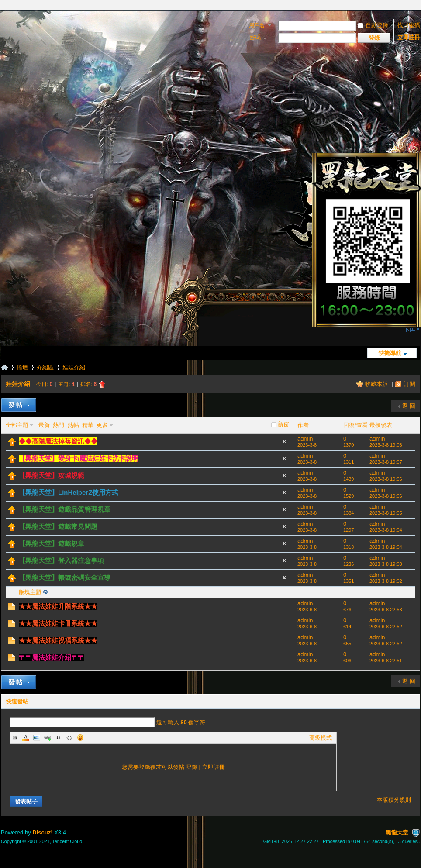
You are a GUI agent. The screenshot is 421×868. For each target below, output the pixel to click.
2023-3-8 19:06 (386, 479)
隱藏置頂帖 (284, 441)
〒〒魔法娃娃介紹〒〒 (52, 657)
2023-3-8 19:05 (386, 513)
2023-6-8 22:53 (386, 610)
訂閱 (410, 384)
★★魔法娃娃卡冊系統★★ (58, 623)
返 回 (409, 406)
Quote (59, 737)
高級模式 (321, 738)
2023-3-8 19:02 (386, 581)
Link (48, 737)
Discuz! (42, 832)
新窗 (283, 424)
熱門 (59, 425)
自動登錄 (373, 25)
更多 (102, 425)
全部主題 (17, 425)
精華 (88, 425)
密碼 (255, 37)
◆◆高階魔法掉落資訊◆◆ (58, 441)
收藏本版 (377, 384)
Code (69, 737)
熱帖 (73, 425)
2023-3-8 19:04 (386, 530)
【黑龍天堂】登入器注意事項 (61, 560)
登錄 (192, 767)
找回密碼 (409, 25)
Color (26, 737)
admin (305, 439)
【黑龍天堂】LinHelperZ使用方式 (69, 492)
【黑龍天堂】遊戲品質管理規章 (65, 509)
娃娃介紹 (74, 367)
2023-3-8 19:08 (386, 445)
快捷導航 (390, 353)
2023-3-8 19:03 (386, 564)
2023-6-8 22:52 (386, 627)
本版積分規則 (394, 800)
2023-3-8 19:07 (386, 462)
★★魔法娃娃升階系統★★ (58, 606)
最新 (44, 425)
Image (37, 737)
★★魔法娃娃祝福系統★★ (58, 640)
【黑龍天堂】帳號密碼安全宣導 (65, 577)
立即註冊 (409, 37)
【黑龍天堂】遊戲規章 (52, 543)
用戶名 (257, 25)
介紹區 (45, 367)
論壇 (22, 367)
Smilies (80, 737)
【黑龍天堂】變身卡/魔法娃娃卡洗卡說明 (79, 458)
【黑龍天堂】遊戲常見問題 (58, 526)
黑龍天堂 (4, 367)
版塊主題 (30, 592)
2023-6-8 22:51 (386, 661)
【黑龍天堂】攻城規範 (52, 475)
